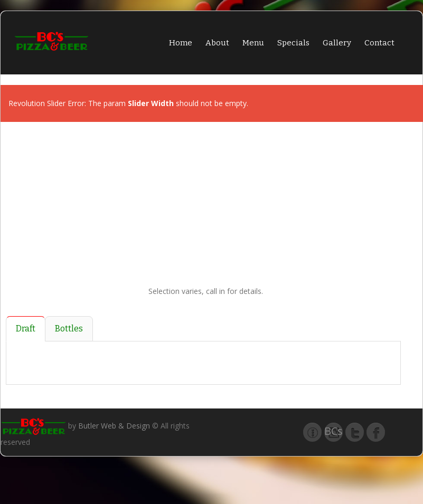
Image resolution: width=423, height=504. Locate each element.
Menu (253, 43)
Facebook (376, 432)
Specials (293, 43)
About (217, 43)
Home (181, 43)
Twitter (355, 432)
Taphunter (312, 432)
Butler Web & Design (114, 426)
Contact (379, 43)
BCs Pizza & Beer (333, 433)
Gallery (337, 43)
